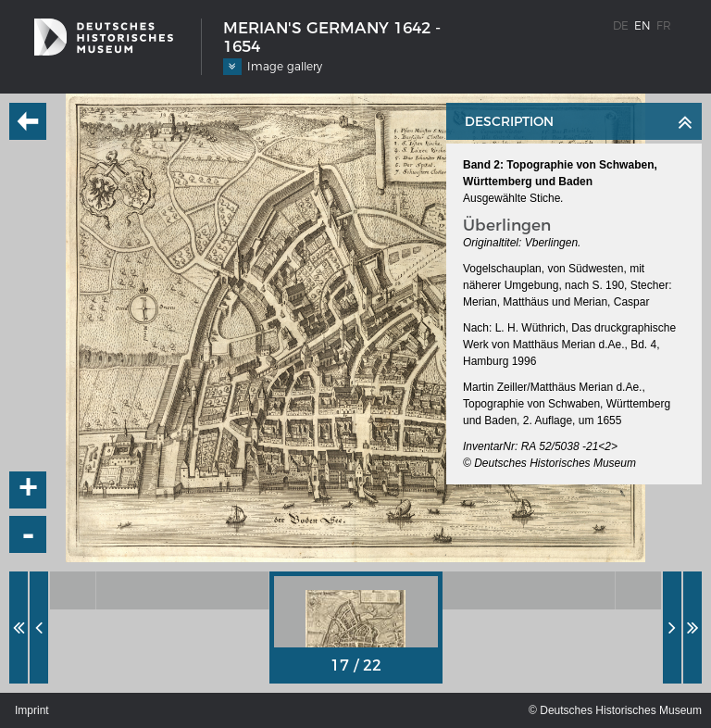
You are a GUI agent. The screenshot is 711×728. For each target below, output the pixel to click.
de (621, 25)
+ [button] (29, 490)
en (642, 25)
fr (664, 25)
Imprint (32, 710)
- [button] (29, 534)
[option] (183, 590)
